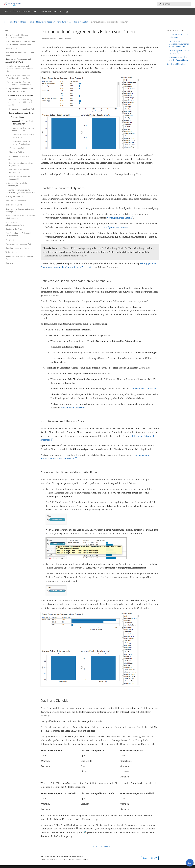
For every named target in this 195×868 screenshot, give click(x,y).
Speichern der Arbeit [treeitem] (14, 229)
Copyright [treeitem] (9, 263)
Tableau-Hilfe (11, 22)
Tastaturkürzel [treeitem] (11, 252)
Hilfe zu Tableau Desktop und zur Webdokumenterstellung (43, 22)
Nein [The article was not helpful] (154, 858)
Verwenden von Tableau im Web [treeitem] (18, 244)
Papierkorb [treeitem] (10, 240)
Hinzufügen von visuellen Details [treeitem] (22, 109)
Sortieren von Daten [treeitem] (18, 148)
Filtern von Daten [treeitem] (17, 117)
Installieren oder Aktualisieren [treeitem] (18, 248)
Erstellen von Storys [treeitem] (14, 205)
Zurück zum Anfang (100, 847)
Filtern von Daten (81, 22)
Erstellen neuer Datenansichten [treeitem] (20, 96)
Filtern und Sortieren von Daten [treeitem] (21, 113)
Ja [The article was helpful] (145, 858)
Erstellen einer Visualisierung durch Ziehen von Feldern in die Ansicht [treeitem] (21, 102)
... (70, 22)
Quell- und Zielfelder (176, 64)
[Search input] (177, 4)
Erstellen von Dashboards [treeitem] (16, 201)
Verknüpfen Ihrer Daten (120, 218)
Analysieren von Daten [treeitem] (16, 197)
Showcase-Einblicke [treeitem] (17, 152)
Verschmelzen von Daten (144, 389)
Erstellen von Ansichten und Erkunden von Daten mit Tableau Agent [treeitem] (20, 69)
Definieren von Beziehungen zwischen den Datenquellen (179, 44)
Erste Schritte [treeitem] (11, 49)
